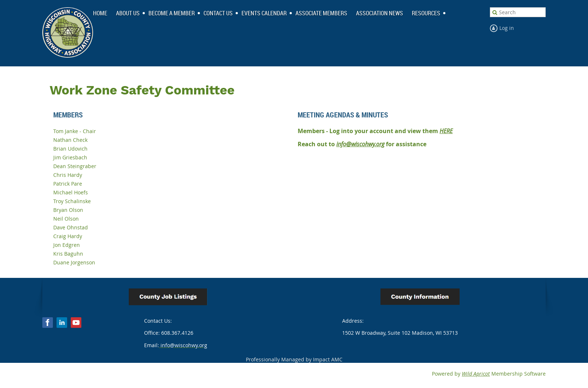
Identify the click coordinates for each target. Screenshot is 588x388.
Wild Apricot (476, 374)
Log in (507, 28)
